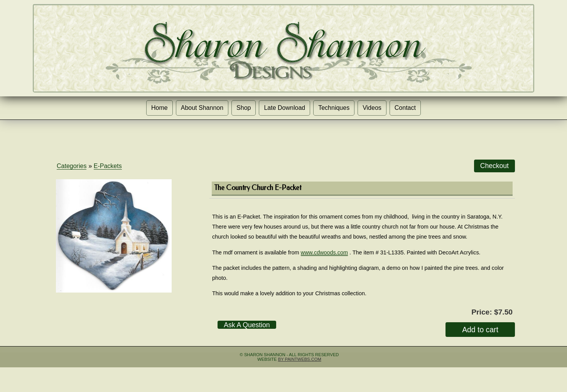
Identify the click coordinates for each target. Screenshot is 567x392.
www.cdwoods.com (324, 252)
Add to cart (480, 330)
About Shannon (202, 108)
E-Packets (108, 166)
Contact (405, 108)
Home (159, 108)
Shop (244, 108)
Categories (72, 166)
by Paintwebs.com (300, 359)
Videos (372, 108)
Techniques (334, 108)
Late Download (284, 108)
